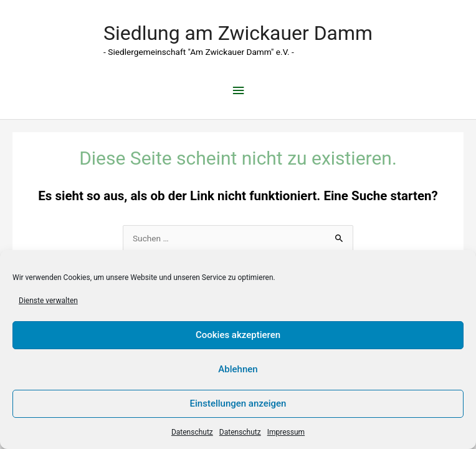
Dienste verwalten (48, 301)
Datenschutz (192, 432)
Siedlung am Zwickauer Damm (238, 33)
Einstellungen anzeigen (238, 403)
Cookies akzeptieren (238, 335)
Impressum (286, 432)
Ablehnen (238, 369)
